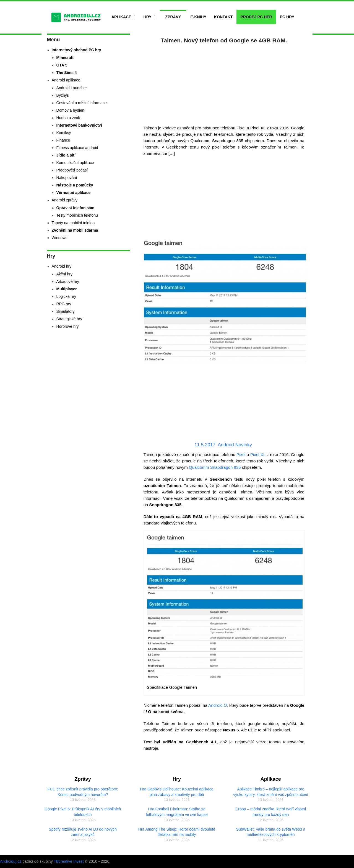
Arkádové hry (68, 281)
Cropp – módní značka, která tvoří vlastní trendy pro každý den (271, 812)
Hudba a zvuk (68, 118)
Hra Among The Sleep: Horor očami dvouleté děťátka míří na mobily (177, 832)
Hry (148, 17)
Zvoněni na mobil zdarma (75, 230)
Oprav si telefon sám (76, 208)
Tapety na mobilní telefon (73, 223)
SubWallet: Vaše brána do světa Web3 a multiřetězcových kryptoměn (271, 832)
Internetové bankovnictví (79, 125)
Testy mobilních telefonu (77, 215)
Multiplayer (67, 289)
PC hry (287, 17)
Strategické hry (69, 319)
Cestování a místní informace (82, 103)
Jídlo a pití (66, 155)
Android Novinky (235, 445)
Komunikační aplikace (75, 163)
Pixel (241, 455)
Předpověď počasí (72, 170)
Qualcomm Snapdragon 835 (215, 467)
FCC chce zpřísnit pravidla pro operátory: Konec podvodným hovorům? (83, 792)
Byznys (63, 95)
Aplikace (121, 17)
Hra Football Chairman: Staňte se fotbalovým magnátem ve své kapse (177, 812)
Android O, (218, 705)
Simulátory (66, 311)
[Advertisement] (224, 83)
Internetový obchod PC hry (76, 50)
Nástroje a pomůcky (75, 185)
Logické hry (66, 296)
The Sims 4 (67, 73)
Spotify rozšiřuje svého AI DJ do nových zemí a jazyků (83, 832)
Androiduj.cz (11, 861)
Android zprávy (65, 200)
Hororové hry (68, 326)
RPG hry (64, 304)
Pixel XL (258, 455)
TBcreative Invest (69, 861)
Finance (63, 140)
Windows (60, 238)
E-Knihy (198, 17)
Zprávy (173, 17)
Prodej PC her (256, 17)
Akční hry (64, 274)
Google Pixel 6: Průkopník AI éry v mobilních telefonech (83, 812)
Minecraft (65, 58)
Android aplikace (66, 80)
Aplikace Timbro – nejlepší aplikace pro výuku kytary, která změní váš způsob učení (271, 792)
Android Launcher (72, 88)
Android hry (62, 266)
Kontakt (223, 17)
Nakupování (67, 178)
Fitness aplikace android (77, 148)
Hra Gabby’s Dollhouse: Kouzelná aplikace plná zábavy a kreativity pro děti (177, 792)
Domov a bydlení (71, 110)
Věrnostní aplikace (74, 193)
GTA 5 (62, 65)
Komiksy (64, 133)
